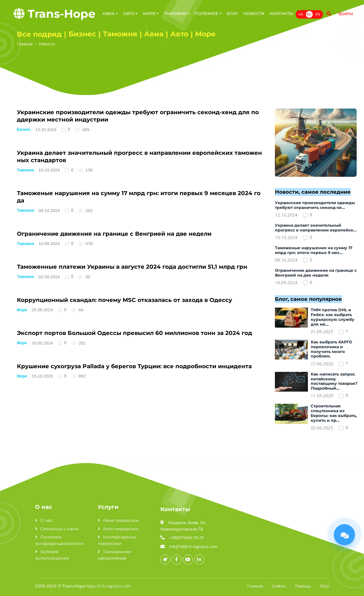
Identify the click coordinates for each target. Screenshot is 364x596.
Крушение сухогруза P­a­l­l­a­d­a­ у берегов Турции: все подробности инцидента (134, 366)
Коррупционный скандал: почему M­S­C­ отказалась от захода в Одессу (124, 300)
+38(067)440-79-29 (186, 537)
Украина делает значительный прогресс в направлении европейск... (316, 228)
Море (22, 310)
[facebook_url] (177, 559)
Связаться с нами (59, 529)
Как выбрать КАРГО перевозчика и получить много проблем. (331, 349)
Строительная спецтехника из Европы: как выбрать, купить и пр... (334, 413)
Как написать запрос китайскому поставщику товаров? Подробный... (334, 381)
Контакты (281, 14)
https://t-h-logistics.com (108, 586)
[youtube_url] (188, 559)
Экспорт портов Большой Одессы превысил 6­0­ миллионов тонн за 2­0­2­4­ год (134, 333)
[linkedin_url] (199, 559)
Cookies (279, 586)
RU (309, 14)
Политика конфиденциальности (59, 540)
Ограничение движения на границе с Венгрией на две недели (114, 234)
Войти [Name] (346, 14)
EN (318, 14)
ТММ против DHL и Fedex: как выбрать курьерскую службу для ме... (333, 317)
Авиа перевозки (121, 520)
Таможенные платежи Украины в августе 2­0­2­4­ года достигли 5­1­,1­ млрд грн (132, 267)
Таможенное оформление (114, 555)
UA (301, 14)
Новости (254, 14)
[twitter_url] (165, 559)
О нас (47, 520)
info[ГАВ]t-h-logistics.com (193, 547)
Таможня (26, 170)
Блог (232, 14)
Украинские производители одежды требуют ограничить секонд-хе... (315, 205)
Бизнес (24, 129)
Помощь (303, 586)
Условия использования (52, 555)
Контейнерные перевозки (117, 540)
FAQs (325, 586)
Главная (255, 586)
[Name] (329, 14)
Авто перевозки (121, 529)
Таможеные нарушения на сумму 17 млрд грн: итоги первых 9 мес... (314, 250)
